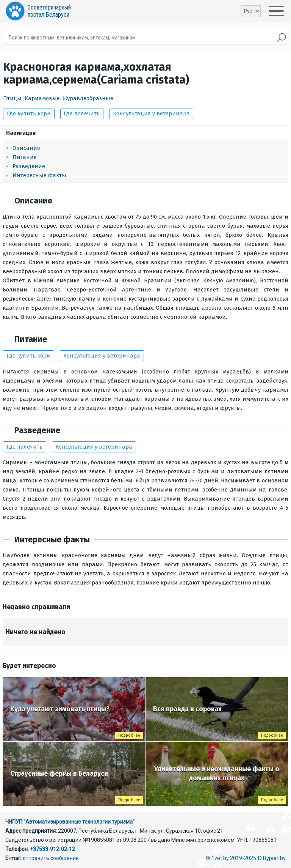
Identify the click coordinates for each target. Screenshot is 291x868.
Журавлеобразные (88, 98)
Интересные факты (39, 175)
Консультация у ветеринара (151, 113)
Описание (26, 148)
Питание (25, 157)
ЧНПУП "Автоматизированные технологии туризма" (70, 822)
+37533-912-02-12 (52, 849)
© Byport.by (271, 858)
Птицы (12, 98)
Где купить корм (29, 113)
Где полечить (82, 113)
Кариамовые (42, 98)
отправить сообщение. (51, 858)
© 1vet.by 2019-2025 (231, 858)
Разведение (29, 166)
